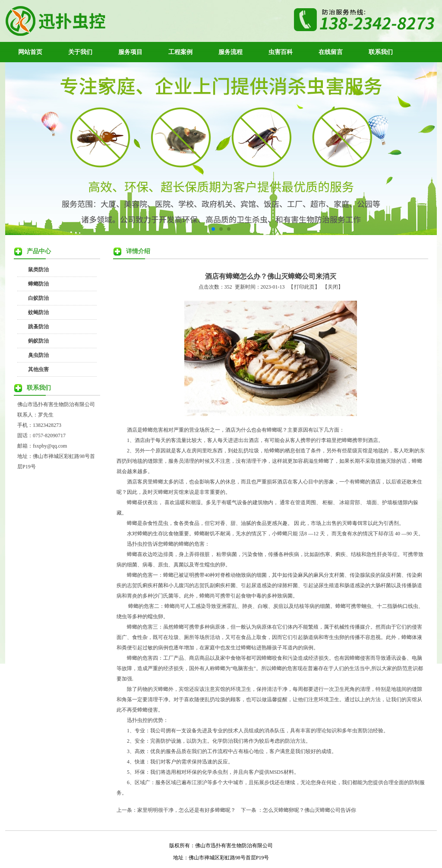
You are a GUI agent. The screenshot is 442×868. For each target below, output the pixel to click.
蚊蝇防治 (38, 312)
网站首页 (30, 52)
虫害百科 (281, 52)
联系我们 (381, 52)
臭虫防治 (38, 355)
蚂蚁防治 (38, 341)
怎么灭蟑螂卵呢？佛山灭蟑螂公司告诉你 (309, 810)
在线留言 (331, 52)
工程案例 (180, 52)
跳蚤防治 (38, 327)
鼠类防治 (38, 270)
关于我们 (80, 52)
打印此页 (304, 287)
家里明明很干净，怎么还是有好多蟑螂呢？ (186, 810)
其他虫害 (38, 369)
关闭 (333, 287)
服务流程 (230, 52)
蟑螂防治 (38, 284)
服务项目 (130, 52)
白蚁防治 (38, 298)
